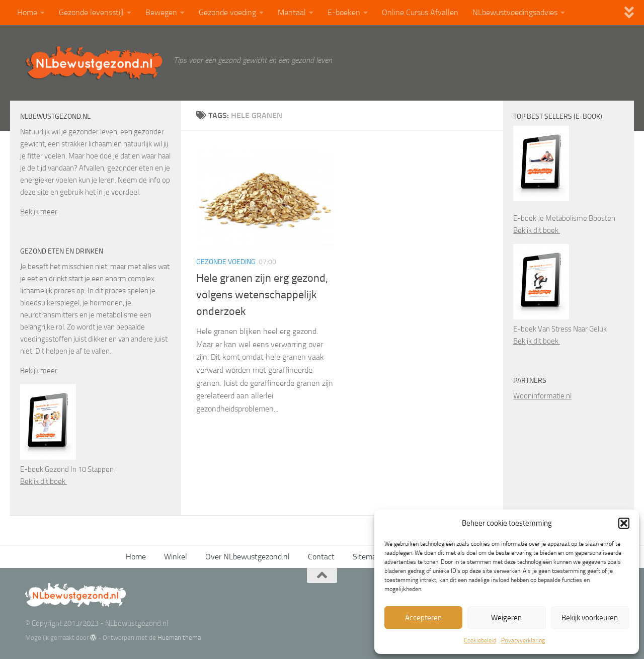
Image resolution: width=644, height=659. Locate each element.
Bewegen (161, 12)
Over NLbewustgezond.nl (248, 557)
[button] (624, 523)
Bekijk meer (39, 212)
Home (27, 12)
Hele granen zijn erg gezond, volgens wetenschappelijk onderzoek (262, 295)
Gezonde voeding (227, 12)
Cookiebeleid (480, 640)
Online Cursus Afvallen (420, 12)
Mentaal (292, 12)
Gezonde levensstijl (91, 12)
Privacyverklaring (523, 640)
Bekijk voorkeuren (590, 618)
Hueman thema (179, 638)
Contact (321, 557)
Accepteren (423, 618)
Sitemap (367, 557)
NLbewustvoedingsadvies (515, 12)
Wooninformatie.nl (542, 396)
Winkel (176, 557)
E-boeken (344, 12)
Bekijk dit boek (44, 481)
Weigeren (506, 618)
